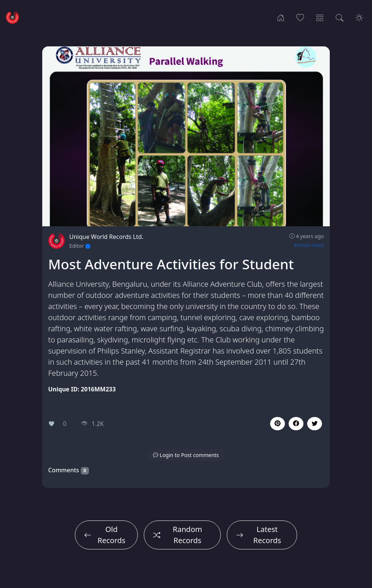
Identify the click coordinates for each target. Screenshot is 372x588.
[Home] (281, 17)
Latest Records (259, 535)
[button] (296, 424)
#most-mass (309, 245)
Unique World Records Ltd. (106, 237)
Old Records (105, 535)
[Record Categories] (320, 17)
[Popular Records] (300, 17)
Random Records (178, 535)
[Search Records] (340, 17)
